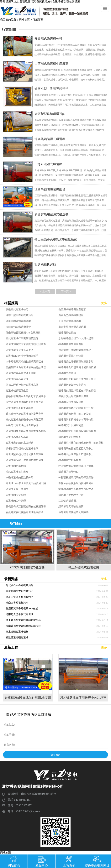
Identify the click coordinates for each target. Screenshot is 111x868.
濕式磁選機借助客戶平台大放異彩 (25, 402)
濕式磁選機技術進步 (17, 472)
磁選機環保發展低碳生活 (20, 350)
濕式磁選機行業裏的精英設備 (22, 338)
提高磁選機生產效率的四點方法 (76, 489)
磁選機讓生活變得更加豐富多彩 (76, 362)
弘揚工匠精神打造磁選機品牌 (22, 385)
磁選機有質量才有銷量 (71, 356)
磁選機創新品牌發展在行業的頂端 (77, 391)
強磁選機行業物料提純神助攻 (75, 350)
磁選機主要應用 (67, 373)
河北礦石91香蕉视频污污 (20, 585)
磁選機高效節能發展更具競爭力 (76, 448)
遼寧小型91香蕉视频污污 (20, 315)
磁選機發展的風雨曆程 (71, 344)
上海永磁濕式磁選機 (70, 321)
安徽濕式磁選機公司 (17, 309)
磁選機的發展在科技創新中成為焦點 (26, 431)
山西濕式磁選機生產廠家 (72, 309)
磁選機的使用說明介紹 (71, 495)
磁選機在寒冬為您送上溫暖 (21, 373)
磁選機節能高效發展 (17, 379)
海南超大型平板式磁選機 (20, 614)
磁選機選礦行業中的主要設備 (75, 414)
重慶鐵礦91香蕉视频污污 (20, 591)
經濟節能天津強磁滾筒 (71, 506)
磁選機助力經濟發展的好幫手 (22, 356)
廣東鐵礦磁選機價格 (17, 632)
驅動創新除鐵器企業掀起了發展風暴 (26, 396)
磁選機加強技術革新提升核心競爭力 (26, 344)
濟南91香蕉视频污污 (17, 603)
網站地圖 (5, 853)
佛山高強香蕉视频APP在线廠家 (23, 333)
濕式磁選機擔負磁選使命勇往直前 (25, 420)
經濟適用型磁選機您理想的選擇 (76, 466)
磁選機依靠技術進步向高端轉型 (76, 420)
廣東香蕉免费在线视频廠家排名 (23, 620)
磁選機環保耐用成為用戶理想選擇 (25, 460)
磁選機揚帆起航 (67, 333)
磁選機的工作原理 (16, 501)
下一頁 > (66, 291)
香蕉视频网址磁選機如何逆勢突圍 (25, 414)
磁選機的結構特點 (16, 466)
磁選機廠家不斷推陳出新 (20, 408)
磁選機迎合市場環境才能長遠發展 (77, 367)
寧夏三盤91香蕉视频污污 (20, 597)
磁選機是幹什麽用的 (17, 489)
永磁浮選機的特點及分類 (20, 477)
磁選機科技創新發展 (70, 460)
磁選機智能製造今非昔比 (72, 385)
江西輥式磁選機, (67, 501)
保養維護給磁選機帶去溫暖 (73, 396)
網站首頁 (24, 20)
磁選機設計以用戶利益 (71, 425)
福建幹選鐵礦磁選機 (17, 637)
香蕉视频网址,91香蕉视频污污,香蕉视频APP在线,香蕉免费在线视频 (40, 2)
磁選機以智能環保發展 (71, 402)
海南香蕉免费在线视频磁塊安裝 (23, 626)
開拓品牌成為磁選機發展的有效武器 (26, 367)
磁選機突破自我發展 (70, 437)
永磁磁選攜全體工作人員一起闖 (76, 338)
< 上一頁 (45, 291)
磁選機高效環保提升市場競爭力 (76, 454)
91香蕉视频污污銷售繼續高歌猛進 (25, 362)
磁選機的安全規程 (16, 495)
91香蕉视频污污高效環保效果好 (76, 477)
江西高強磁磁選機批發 (18, 327)
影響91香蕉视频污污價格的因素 (76, 483)
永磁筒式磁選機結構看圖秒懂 (22, 425)
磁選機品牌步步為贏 (17, 437)
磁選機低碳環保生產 (17, 391)
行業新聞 (38, 20)
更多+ (105, 303)
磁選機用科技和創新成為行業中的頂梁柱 (81, 443)
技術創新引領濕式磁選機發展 (22, 448)
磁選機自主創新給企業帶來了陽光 (77, 379)
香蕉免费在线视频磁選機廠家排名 (25, 512)
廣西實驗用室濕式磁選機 (72, 327)
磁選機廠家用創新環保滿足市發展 (77, 431)
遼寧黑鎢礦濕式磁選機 (18, 321)
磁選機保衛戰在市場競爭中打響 (76, 408)
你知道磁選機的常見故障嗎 (73, 512)
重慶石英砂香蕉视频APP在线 (22, 608)
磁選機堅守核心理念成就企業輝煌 (25, 454)
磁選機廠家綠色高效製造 (20, 443)
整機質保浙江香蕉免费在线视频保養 (26, 506)
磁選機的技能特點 (68, 472)
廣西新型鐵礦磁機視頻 (71, 315)
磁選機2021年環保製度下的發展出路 (26, 483)
